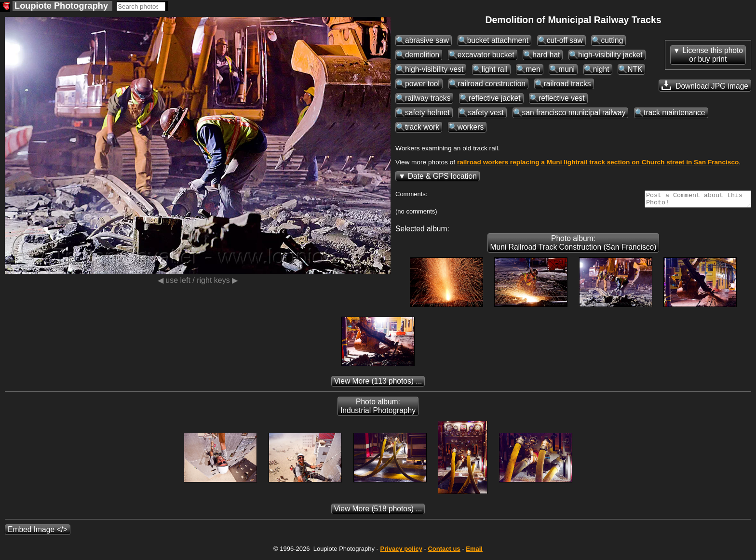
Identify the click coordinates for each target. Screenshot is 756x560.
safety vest (486, 113)
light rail (495, 69)
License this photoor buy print (713, 55)
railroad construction (492, 84)
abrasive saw (427, 40)
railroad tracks (567, 84)
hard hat (546, 55)
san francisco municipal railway (574, 113)
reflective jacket (494, 98)
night (601, 69)
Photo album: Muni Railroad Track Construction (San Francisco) (574, 246)
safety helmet (427, 113)
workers (471, 127)
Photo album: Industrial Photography (378, 409)
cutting (612, 40)
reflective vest (561, 98)
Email (474, 552)
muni (567, 69)
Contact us (444, 552)
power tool (422, 84)
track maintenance (674, 113)
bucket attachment (498, 40)
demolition (422, 55)
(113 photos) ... (378, 384)
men (533, 69)
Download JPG (705, 85)
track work (422, 127)
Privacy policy (401, 552)
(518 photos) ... (378, 512)
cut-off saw (565, 40)
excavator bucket (486, 55)
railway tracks (428, 98)
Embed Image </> (38, 532)
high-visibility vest (434, 69)
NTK (635, 69)
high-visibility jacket (610, 55)
